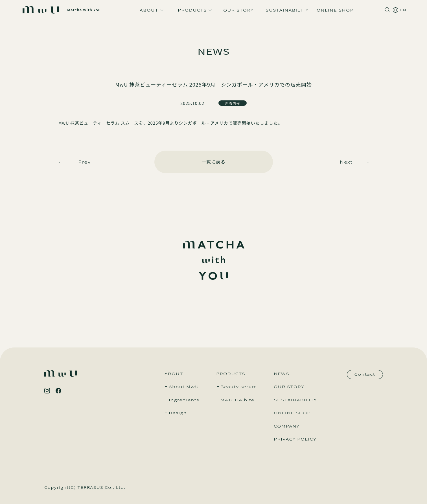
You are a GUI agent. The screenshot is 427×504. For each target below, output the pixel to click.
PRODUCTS (231, 374)
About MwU (184, 387)
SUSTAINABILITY (295, 400)
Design (178, 413)
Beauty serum (239, 387)
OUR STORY (289, 387)
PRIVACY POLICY (295, 439)
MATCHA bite (237, 400)
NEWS (282, 374)
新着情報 (233, 103)
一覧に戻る (213, 162)
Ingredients (184, 400)
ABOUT (174, 374)
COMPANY (287, 426)
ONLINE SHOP (292, 413)
